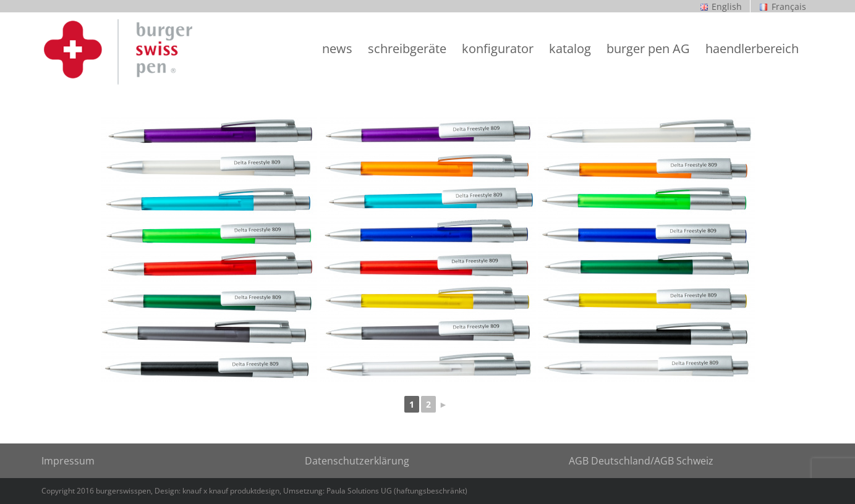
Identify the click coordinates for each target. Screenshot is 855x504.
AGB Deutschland (610, 461)
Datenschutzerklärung (357, 461)
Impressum (68, 461)
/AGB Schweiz (682, 461)
